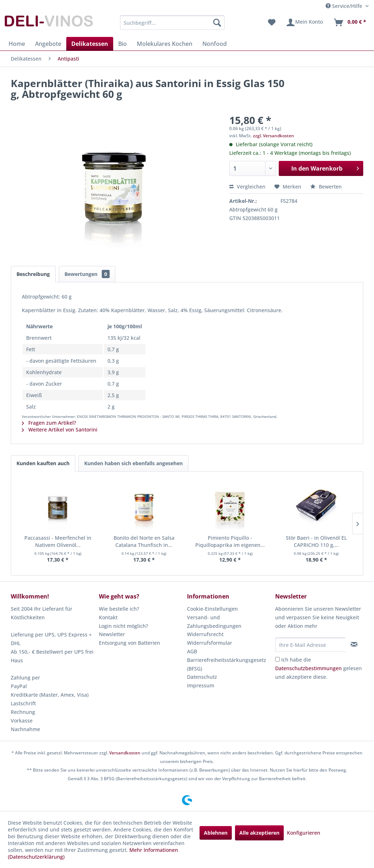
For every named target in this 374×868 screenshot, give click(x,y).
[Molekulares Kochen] (165, 44)
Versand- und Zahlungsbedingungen (214, 622)
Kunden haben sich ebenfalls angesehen (133, 463)
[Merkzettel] (272, 23)
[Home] (17, 44)
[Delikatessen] (90, 44)
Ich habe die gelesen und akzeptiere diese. (318, 668)
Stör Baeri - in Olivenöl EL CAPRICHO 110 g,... (316, 541)
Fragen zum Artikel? (49, 423)
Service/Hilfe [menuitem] (345, 6)
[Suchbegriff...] (172, 23)
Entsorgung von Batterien (130, 643)
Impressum (201, 685)
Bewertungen (87, 274)
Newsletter (112, 634)
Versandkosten (125, 753)
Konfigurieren (304, 833)
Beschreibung (33, 274)
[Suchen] (217, 23)
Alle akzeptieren (259, 833)
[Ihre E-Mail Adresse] (310, 645)
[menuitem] (172, 23)
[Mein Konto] (304, 23)
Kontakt (108, 617)
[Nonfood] (215, 44)
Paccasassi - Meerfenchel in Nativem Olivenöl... (58, 541)
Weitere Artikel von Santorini (60, 430)
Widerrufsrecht (205, 634)
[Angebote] (48, 44)
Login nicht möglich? (123, 626)
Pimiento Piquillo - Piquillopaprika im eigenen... (230, 541)
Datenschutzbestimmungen (308, 668)
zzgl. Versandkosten (274, 136)
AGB (192, 651)
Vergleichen (247, 187)
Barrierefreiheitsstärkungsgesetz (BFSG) (227, 664)
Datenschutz (202, 677)
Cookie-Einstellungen (212, 609)
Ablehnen (216, 833)
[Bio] (123, 44)
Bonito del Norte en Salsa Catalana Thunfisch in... (144, 541)
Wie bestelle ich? (119, 609)
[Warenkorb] (350, 23)
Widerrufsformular (210, 643)
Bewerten (326, 187)
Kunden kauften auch (43, 463)
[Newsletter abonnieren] (354, 644)
